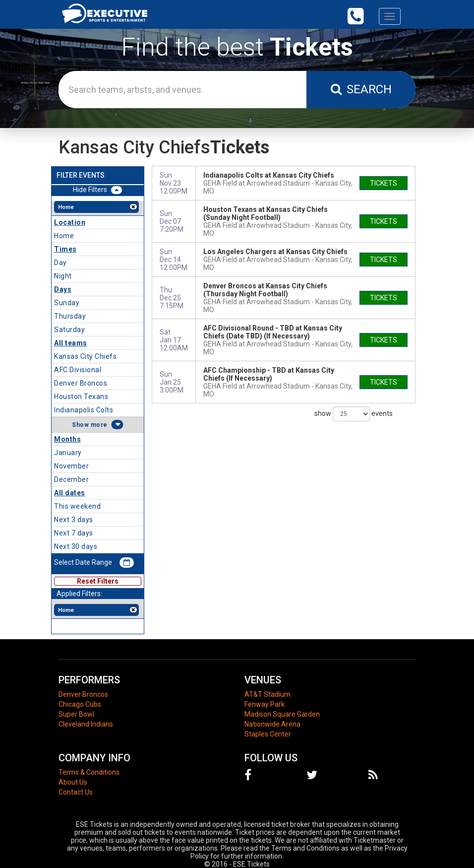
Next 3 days (74, 520)
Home (64, 236)
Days (63, 289)
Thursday (70, 316)
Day (60, 263)
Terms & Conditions (89, 772)
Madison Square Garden (282, 714)
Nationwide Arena (272, 724)
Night (63, 276)
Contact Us (76, 792)
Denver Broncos (81, 383)
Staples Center (268, 734)
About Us (73, 782)
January (68, 453)
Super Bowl (76, 714)
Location (70, 222)
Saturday (69, 330)
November (71, 466)
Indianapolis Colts (84, 410)
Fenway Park (265, 704)
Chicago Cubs (80, 704)
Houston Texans (81, 397)
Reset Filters (98, 581)
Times (65, 249)
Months (67, 439)
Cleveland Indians (86, 724)
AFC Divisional (78, 370)
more (99, 425)
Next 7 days (74, 533)
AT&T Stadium (267, 694)
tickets (384, 183)
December (71, 479)
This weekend (77, 506)
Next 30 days (76, 546)
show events (354, 414)
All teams (71, 343)
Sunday (67, 303)
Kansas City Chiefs (85, 356)
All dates (70, 493)
